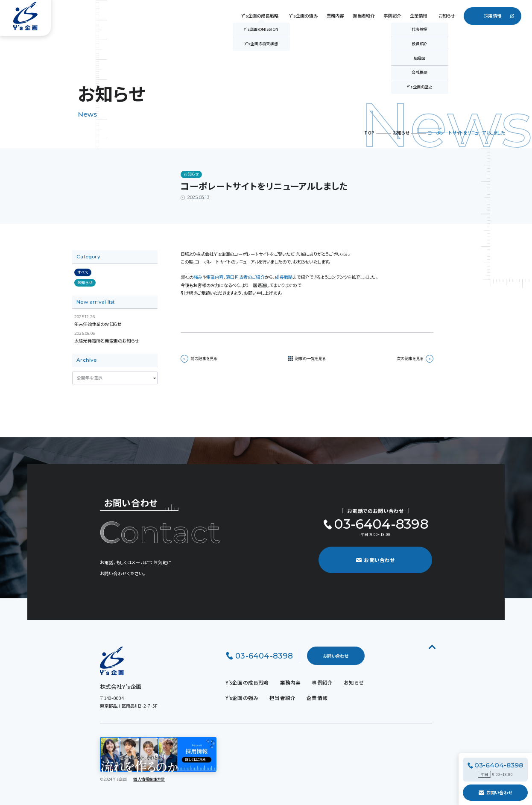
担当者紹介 (364, 16)
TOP (369, 133)
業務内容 (335, 16)
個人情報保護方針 (149, 779)
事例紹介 (392, 16)
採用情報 (493, 16)
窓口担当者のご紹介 (245, 277)
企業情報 (419, 16)
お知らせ (447, 16)
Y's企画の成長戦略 (260, 16)
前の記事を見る (199, 359)
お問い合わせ (495, 792)
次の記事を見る (415, 359)
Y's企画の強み (304, 16)
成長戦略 (284, 277)
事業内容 (215, 277)
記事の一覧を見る (310, 359)
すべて (83, 272)
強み (198, 277)
